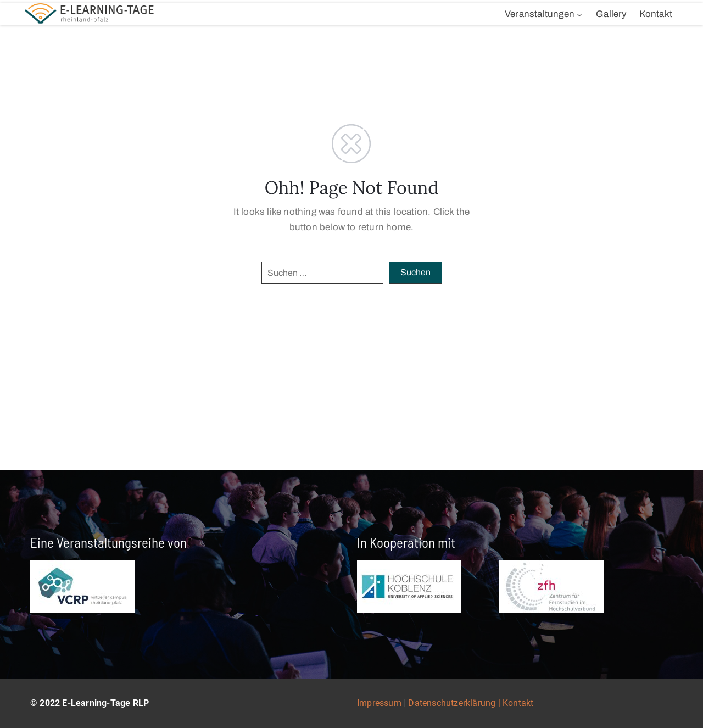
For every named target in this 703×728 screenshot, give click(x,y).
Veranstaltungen (544, 14)
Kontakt (656, 14)
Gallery (611, 14)
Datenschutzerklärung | (455, 703)
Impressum (379, 703)
